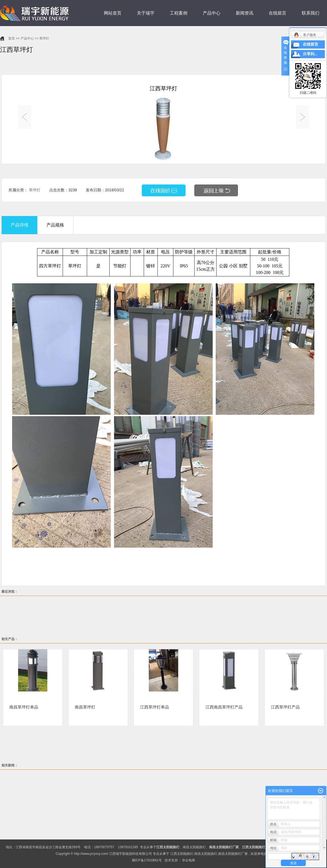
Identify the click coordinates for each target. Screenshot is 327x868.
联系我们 (311, 13)
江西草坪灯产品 (285, 707)
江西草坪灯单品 (155, 707)
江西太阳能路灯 (182, 854)
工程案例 (179, 13)
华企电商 (189, 860)
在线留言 (278, 13)
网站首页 (113, 13)
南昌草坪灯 (85, 707)
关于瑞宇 (146, 13)
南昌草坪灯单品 (24, 707)
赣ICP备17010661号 (147, 860)
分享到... (310, 54)
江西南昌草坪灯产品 (224, 707)
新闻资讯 (245, 13)
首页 (12, 38)
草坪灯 (44, 38)
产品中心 (212, 13)
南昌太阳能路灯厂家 (233, 854)
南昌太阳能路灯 (194, 847)
